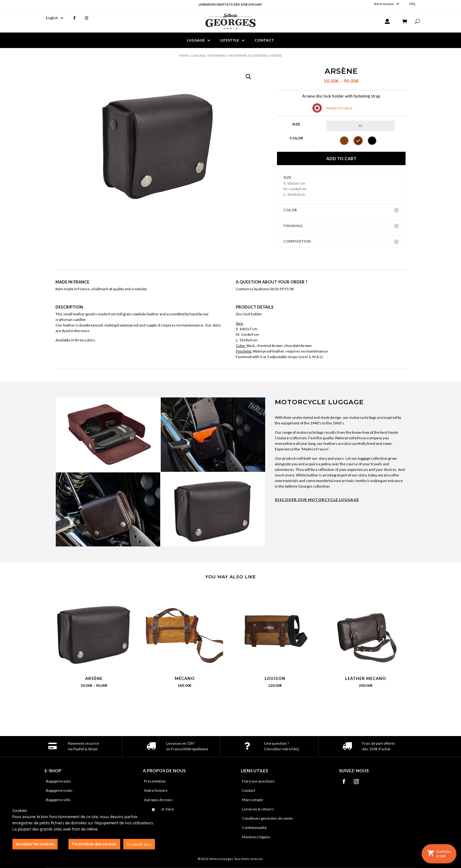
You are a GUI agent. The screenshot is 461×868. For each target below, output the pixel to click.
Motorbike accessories (248, 55)
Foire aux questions (258, 781)
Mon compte (252, 800)
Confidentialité (254, 828)
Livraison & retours (258, 809)
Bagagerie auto (58, 781)
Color (296, 138)
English (52, 18)
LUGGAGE (196, 40)
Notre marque (384, 4)
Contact (248, 791)
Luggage (198, 55)
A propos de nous (158, 800)
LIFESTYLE (230, 40)
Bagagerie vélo (58, 800)
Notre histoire (156, 791)
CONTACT (264, 40)
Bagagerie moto (59, 791)
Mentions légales (256, 837)
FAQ (412, 4)
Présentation (155, 781)
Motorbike (217, 55)
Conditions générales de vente (267, 818)
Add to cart (341, 158)
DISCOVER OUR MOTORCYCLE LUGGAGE (317, 500)
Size (296, 124)
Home (184, 55)
